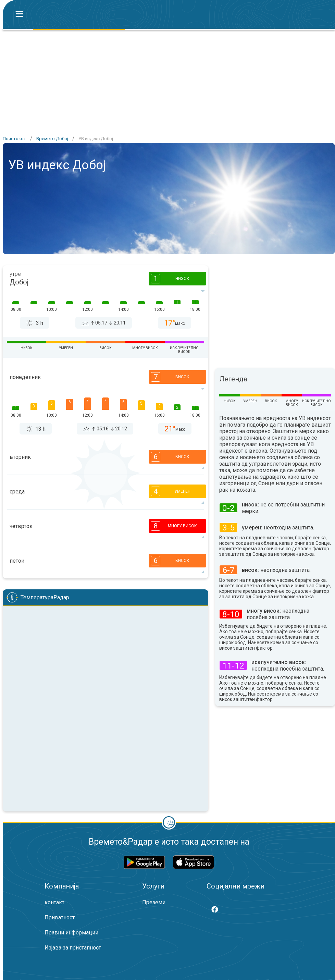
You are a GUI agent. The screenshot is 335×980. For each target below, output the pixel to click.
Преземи (154, 902)
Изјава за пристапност (73, 948)
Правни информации (71, 933)
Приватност (60, 917)
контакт (54, 902)
